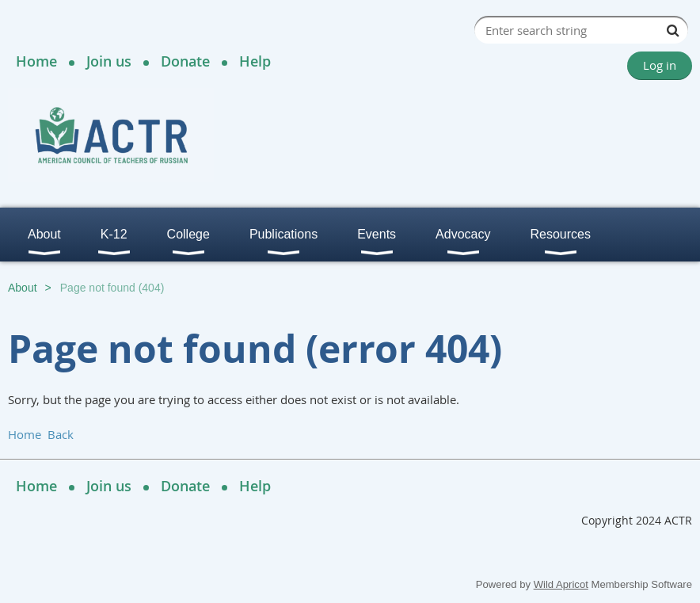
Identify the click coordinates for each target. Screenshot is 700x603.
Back (61, 434)
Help (255, 61)
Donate (185, 61)
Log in (660, 65)
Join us (109, 61)
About (23, 288)
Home (36, 61)
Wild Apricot (561, 584)
